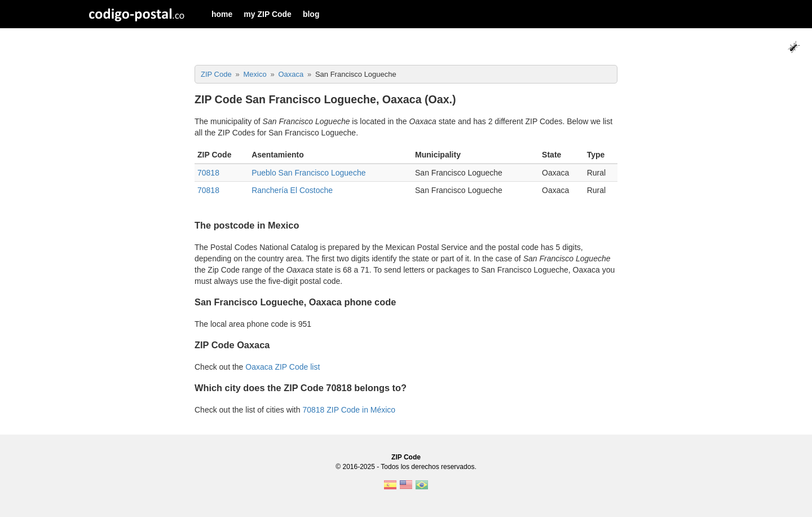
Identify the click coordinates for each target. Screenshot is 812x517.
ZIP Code (406, 457)
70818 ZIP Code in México (349, 410)
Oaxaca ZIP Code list (283, 367)
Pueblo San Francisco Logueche (308, 173)
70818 (208, 173)
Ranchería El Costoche (292, 190)
